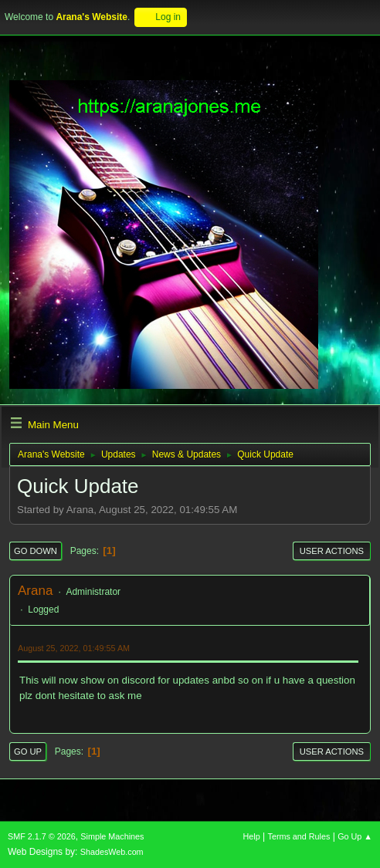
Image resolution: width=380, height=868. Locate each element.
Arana (35, 591)
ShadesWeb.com (112, 852)
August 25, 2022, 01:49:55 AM (74, 648)
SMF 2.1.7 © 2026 (42, 836)
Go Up (28, 751)
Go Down (36, 551)
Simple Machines (112, 836)
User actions (332, 551)
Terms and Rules (299, 836)
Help (252, 836)
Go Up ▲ (355, 836)
